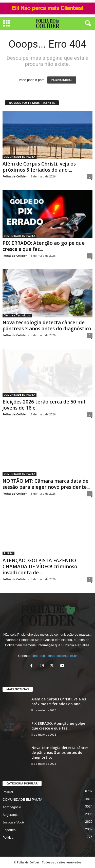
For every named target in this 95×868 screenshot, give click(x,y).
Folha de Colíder (15, 176)
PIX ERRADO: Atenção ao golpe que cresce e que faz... (44, 246)
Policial (8, 553)
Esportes (9, 830)
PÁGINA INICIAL (62, 80)
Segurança (11, 815)
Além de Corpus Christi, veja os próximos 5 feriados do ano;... (39, 167)
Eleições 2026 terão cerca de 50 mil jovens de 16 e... (44, 405)
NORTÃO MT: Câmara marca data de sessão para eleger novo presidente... (46, 484)
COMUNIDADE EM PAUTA (20, 157)
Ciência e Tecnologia (17, 315)
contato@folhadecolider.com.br (54, 656)
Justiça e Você (13, 822)
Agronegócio (12, 807)
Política (8, 837)
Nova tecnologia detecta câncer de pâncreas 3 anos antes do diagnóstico (47, 326)
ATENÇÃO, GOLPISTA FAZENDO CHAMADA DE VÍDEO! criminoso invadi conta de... (40, 567)
